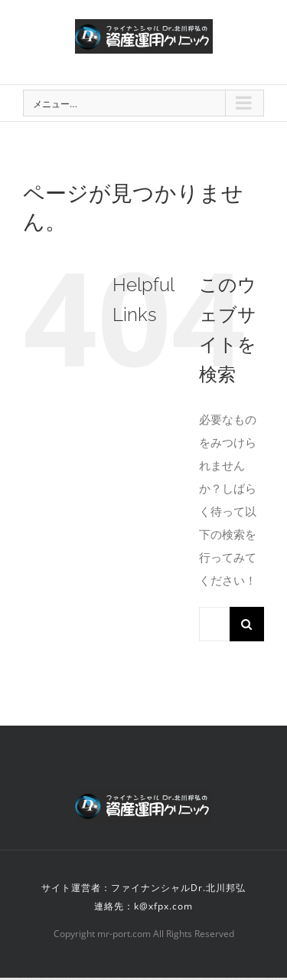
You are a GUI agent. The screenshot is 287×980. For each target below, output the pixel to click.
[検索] (247, 624)
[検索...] (214, 624)
